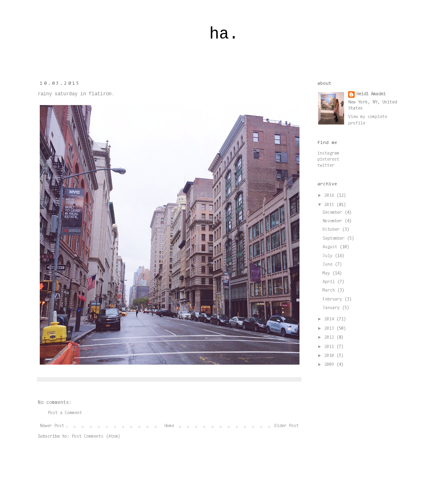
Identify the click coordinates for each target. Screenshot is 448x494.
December (334, 213)
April (330, 282)
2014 (330, 319)
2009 (330, 365)
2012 (330, 338)
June (329, 265)
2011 (330, 347)
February (334, 300)
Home (169, 426)
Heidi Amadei (371, 94)
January (332, 308)
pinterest (328, 160)
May (327, 274)
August (331, 247)
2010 (330, 356)
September (335, 239)
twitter (326, 166)
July (329, 256)
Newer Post (52, 426)
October (332, 230)
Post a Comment (65, 413)
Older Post (286, 426)
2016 (330, 196)
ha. (224, 34)
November (334, 221)
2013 (330, 329)
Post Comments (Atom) (96, 437)
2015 (330, 205)
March (330, 291)
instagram (328, 154)
